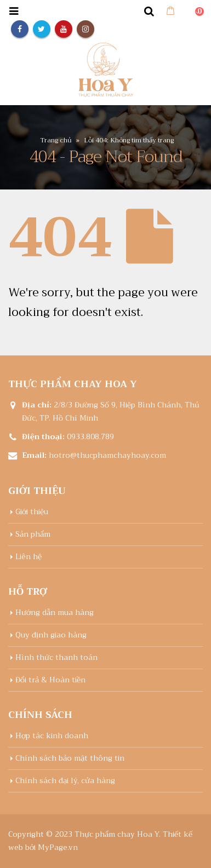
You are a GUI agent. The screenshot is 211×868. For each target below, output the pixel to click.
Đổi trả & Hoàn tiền (50, 680)
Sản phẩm (33, 534)
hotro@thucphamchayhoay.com (107, 455)
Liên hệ (28, 557)
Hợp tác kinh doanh (52, 736)
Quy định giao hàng (51, 635)
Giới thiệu (32, 512)
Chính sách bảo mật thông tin (70, 758)
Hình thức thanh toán (56, 657)
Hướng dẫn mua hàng (55, 613)
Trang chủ (56, 140)
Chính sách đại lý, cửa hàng (65, 781)
